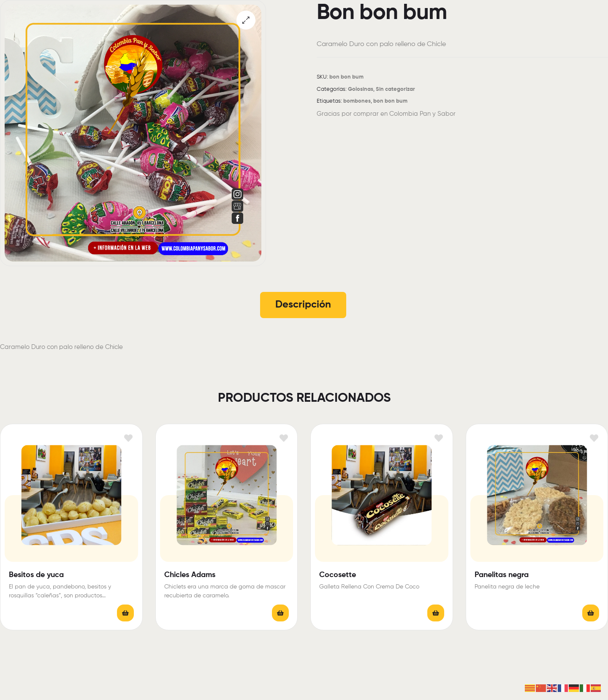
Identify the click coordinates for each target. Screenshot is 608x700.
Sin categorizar (395, 89)
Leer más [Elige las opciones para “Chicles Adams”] (280, 613)
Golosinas (361, 89)
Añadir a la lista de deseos (129, 438)
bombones (357, 101)
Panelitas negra (502, 575)
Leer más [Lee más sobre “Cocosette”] (436, 613)
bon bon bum (390, 101)
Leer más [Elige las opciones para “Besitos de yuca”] (125, 613)
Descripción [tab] (303, 305)
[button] (246, 20)
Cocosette (338, 575)
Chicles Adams (190, 575)
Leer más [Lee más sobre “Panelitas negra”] (591, 613)
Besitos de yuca (36, 575)
